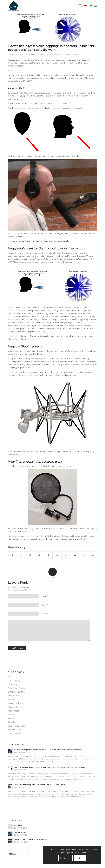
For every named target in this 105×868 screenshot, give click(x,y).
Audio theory (36, 54)
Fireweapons (14, 696)
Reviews (12, 714)
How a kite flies (20, 832)
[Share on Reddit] (84, 555)
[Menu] (96, 6)
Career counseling (16, 726)
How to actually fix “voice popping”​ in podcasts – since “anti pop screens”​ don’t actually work (49, 767)
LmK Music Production (72, 54)
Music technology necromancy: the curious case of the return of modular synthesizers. (48, 750)
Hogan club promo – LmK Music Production (31, 839)
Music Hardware (47, 54)
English (19, 854)
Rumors (12, 718)
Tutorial (57, 54)
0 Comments (22, 54)
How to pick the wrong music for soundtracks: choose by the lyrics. (40, 785)
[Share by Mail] (93, 555)
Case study (13, 684)
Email (45, 605)
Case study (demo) (17, 688)
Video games (14, 733)
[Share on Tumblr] (66, 555)
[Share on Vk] (75, 555)
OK (80, 858)
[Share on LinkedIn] (57, 555)
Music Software (15, 707)
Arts (10, 677)
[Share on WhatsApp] (39, 555)
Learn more (65, 858)
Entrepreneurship (16, 692)
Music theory (14, 711)
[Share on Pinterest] (48, 555)
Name (45, 596)
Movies (11, 699)
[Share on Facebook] (12, 555)
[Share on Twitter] (21, 555)
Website (45, 614)
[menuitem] (79, 6)
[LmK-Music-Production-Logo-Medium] (44, 6)
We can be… (19, 825)
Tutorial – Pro (14, 730)
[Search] (79, 6)
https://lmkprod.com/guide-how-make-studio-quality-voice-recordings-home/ (40, 241)
